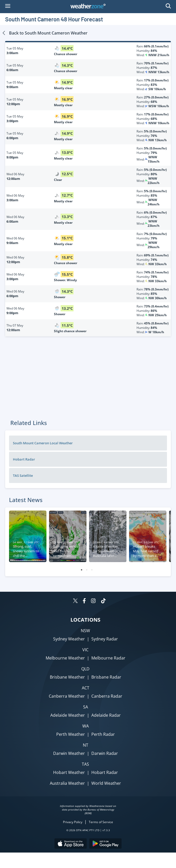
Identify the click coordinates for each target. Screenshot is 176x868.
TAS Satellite (23, 475)
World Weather (106, 783)
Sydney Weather (69, 639)
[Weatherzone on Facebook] (84, 601)
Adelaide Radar (106, 715)
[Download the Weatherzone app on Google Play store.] (105, 844)
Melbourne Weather (65, 658)
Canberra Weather (67, 696)
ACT (86, 688)
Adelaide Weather (68, 715)
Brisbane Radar (106, 677)
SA (86, 707)
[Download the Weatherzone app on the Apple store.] (71, 844)
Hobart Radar (24, 459)
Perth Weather (71, 734)
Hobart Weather (69, 772)
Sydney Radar (105, 639)
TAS (85, 764)
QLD (85, 669)
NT (86, 745)
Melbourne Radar (108, 658)
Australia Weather (67, 783)
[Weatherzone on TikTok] (103, 601)
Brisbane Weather (67, 677)
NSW (85, 631)
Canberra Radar (107, 696)
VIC (85, 650)
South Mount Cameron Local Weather (43, 443)
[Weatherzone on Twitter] (75, 601)
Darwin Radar (105, 753)
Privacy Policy (73, 822)
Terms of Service (101, 822)
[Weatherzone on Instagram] (93, 601)
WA (86, 726)
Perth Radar (103, 734)
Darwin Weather (69, 753)
